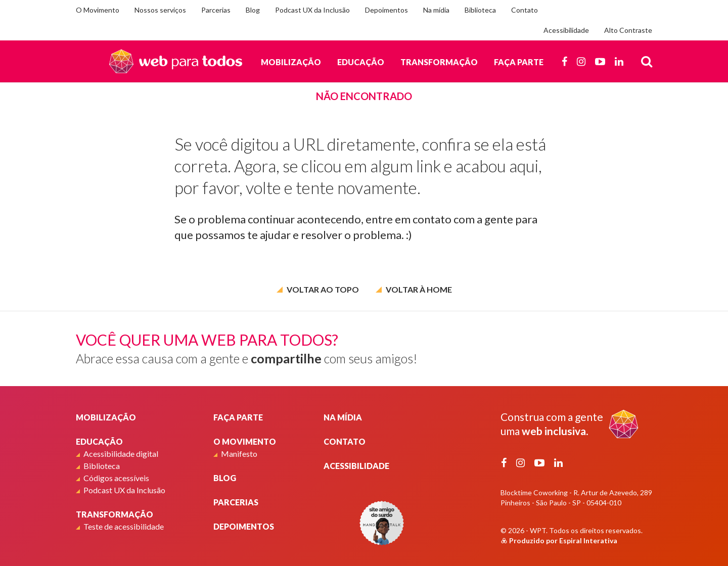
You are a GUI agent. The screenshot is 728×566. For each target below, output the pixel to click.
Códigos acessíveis (116, 478)
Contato (525, 10)
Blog (253, 10)
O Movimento (98, 10)
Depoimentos (386, 10)
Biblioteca (480, 10)
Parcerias (216, 10)
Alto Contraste (628, 30)
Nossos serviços (160, 10)
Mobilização (291, 62)
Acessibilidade (566, 30)
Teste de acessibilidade (124, 526)
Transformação (439, 62)
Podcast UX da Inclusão (312, 10)
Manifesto (239, 454)
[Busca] (647, 61)
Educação (361, 62)
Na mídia (436, 10)
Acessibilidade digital (121, 454)
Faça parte (519, 62)
